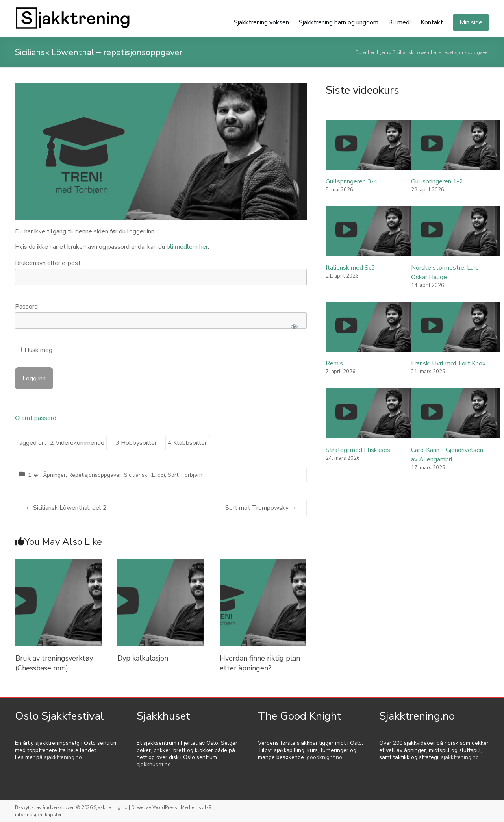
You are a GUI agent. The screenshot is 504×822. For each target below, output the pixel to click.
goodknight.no (324, 757)
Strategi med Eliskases (358, 450)
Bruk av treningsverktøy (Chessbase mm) (54, 663)
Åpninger (54, 475)
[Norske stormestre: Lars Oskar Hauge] (455, 234)
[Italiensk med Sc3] (370, 234)
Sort (173, 475)
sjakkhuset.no (154, 764)
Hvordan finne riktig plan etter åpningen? (260, 663)
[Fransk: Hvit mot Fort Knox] (455, 330)
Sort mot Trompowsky (261, 508)
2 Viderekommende (77, 443)
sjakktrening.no (63, 757)
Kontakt (432, 22)
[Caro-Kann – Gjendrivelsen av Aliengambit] (455, 417)
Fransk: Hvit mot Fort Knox (448, 363)
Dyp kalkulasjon (143, 658)
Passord (26, 307)
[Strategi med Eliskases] (370, 417)
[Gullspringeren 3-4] (370, 148)
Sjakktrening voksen (261, 22)
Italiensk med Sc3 (350, 268)
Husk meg (34, 350)
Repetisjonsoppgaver (95, 475)
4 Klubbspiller (187, 443)
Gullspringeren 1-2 (437, 181)
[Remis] (370, 330)
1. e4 (34, 475)
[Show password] (294, 326)
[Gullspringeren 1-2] (455, 148)
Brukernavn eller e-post (48, 263)
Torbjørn (192, 475)
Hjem (383, 52)
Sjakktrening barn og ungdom (339, 22)
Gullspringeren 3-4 (352, 181)
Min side (471, 22)
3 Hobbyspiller (136, 443)
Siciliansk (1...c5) (145, 475)
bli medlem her (187, 247)
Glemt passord (36, 418)
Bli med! (399, 22)
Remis (334, 363)
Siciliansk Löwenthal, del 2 (66, 508)
